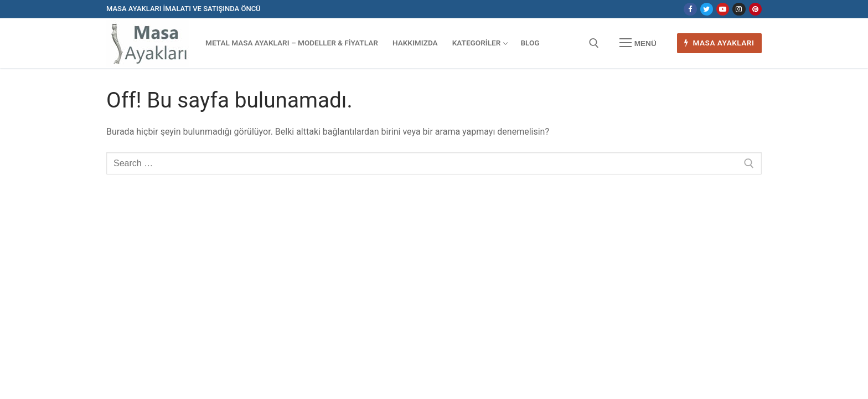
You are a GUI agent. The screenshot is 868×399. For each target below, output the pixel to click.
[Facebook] (690, 9)
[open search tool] (594, 43)
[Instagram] (739, 9)
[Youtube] (723, 9)
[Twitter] (707, 9)
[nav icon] (638, 43)
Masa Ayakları (719, 43)
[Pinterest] (755, 9)
